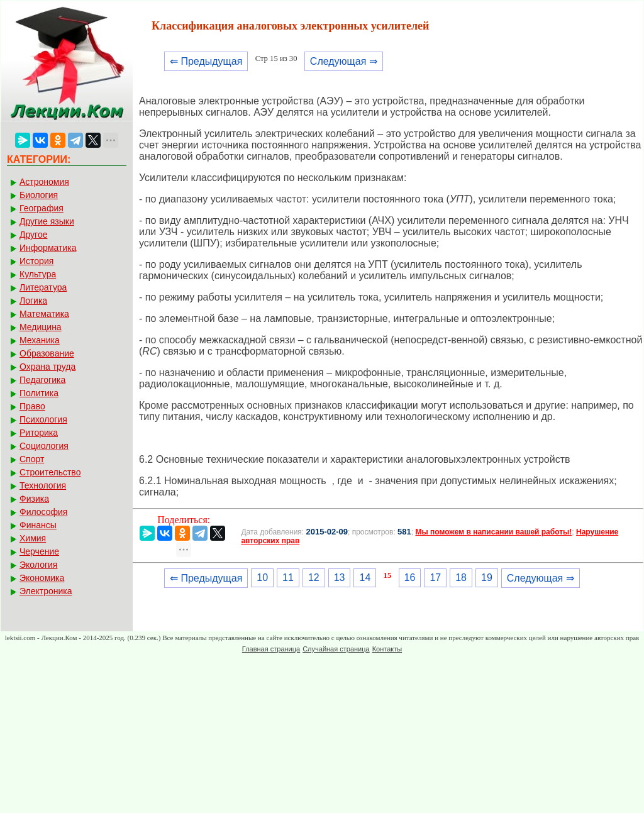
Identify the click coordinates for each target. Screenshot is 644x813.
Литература (43, 287)
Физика (34, 499)
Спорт (32, 459)
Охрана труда (47, 367)
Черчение (39, 551)
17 (435, 578)
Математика (44, 314)
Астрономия (44, 182)
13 (340, 578)
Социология (44, 446)
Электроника (46, 591)
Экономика (42, 578)
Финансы (38, 525)
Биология (39, 195)
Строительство (50, 472)
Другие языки (47, 221)
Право (32, 406)
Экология (38, 565)
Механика (40, 340)
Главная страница (271, 649)
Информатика (48, 248)
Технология (43, 485)
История (36, 261)
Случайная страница (336, 649)
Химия (33, 538)
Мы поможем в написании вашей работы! (493, 532)
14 (365, 578)
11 (288, 578)
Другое (33, 235)
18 (461, 578)
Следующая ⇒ (344, 61)
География (42, 208)
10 (262, 578)
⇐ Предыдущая (206, 61)
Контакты (387, 649)
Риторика (39, 433)
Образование (47, 353)
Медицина (41, 327)
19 (487, 578)
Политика (39, 393)
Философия (43, 512)
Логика (33, 301)
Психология (43, 419)
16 (410, 578)
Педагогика (42, 380)
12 (314, 578)
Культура (38, 274)
